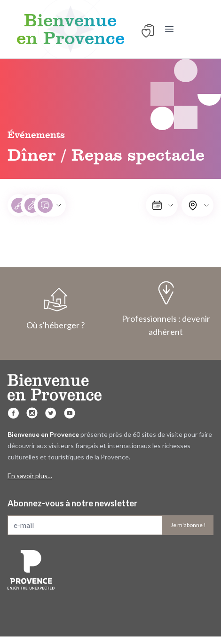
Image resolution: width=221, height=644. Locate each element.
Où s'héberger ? (55, 309)
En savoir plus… (30, 476)
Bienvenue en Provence (71, 29)
